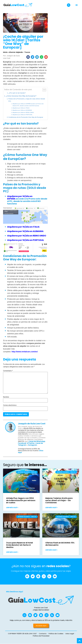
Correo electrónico (10, 405)
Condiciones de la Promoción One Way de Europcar (26, 117)
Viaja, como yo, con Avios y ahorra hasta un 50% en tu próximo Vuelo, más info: (41, 621)
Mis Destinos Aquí (15, 592)
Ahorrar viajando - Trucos (20, 52)
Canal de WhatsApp (37, 441)
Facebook (22, 443)
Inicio (5, 52)
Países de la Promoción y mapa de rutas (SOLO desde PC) (27, 100)
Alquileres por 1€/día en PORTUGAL (23, 115)
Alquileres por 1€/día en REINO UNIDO (23, 112)
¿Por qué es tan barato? (17, 93)
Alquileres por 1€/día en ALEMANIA (22, 110)
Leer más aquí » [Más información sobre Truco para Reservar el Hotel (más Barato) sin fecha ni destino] (12, 552)
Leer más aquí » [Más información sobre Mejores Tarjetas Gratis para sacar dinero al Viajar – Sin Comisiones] (51, 508)
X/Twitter (31, 443)
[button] (69, 5)
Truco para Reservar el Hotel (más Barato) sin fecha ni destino (19, 545)
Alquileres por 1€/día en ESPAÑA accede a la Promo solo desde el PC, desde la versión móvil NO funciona (28, 105)
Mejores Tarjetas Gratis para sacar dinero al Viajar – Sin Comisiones (59, 500)
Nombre (6, 397)
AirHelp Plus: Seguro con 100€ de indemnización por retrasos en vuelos (21, 500)
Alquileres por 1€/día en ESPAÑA (20, 197)
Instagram (32, 445)
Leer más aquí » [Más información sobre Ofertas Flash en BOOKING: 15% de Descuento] (51, 550)
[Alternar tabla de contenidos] (43, 90)
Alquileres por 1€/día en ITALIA (21, 108)
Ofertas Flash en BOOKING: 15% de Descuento (60, 544)
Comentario (8, 371)
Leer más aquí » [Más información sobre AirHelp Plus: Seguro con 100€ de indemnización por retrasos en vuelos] (12, 508)
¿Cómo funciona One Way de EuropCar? (21, 96)
